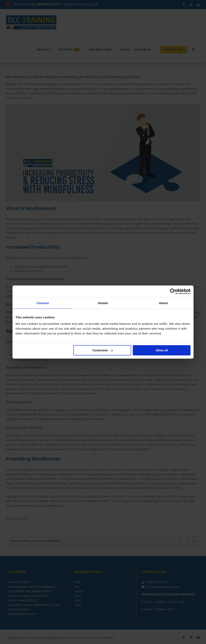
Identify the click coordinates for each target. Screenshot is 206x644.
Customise (102, 350)
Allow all (162, 350)
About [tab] (163, 303)
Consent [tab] (43, 303)
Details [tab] (103, 303)
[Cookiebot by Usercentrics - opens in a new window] (173, 291)
